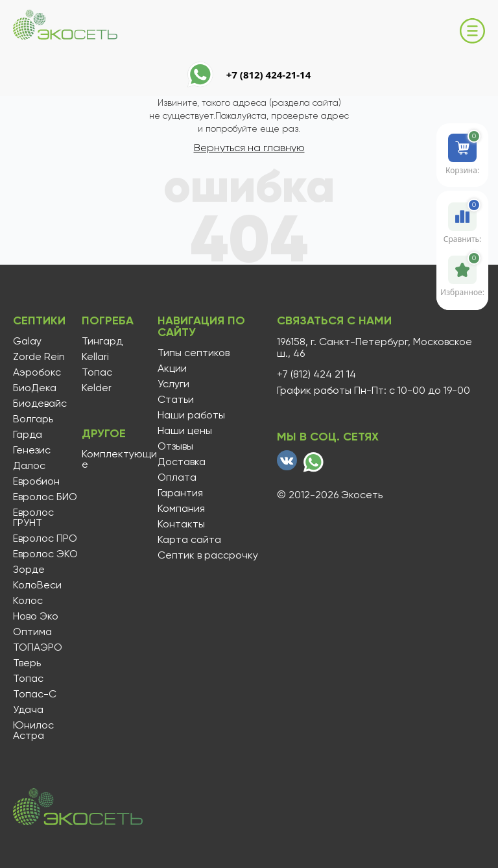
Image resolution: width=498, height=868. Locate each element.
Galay (27, 341)
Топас (28, 679)
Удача (28, 710)
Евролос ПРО (45, 538)
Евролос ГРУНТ (33, 518)
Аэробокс (37, 372)
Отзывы (175, 446)
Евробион (36, 481)
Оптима (32, 632)
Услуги (173, 384)
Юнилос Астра (33, 730)
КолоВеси (37, 585)
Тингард (102, 341)
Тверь (27, 663)
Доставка (182, 462)
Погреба (108, 320)
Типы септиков (194, 353)
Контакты (181, 524)
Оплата (177, 477)
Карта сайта (189, 540)
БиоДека (35, 388)
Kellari (95, 357)
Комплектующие (119, 459)
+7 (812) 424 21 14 (316, 374)
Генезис (32, 450)
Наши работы (191, 415)
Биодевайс (40, 404)
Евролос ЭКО (45, 554)
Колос (28, 601)
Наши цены (185, 431)
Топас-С (35, 694)
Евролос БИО (45, 497)
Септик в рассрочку (208, 555)
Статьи (176, 400)
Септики (39, 320)
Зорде (29, 570)
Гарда (28, 435)
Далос (29, 466)
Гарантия (180, 493)
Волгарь (33, 419)
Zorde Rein (39, 357)
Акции (172, 368)
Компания (181, 509)
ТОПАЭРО (38, 647)
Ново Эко (36, 616)
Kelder (97, 388)
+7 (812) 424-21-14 (269, 75)
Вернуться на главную (249, 148)
